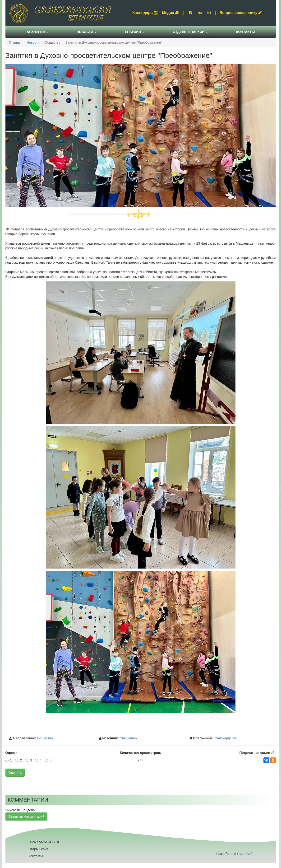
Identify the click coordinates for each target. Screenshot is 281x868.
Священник (129, 738)
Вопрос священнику (241, 13)
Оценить (15, 773)
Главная (15, 42)
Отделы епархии (190, 32)
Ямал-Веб (245, 854)
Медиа (170, 13)
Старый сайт (38, 849)
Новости (87, 32)
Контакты (245, 32)
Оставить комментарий (26, 817)
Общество (45, 738)
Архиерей (37, 32)
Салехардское (226, 738)
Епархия (135, 32)
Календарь (145, 13)
